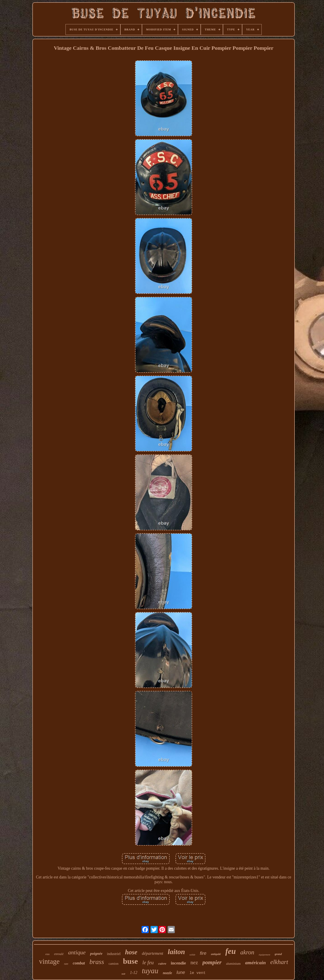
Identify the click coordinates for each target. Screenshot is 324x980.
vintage (49, 961)
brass (97, 962)
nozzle (168, 973)
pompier (212, 962)
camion (113, 964)
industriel (114, 954)
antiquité (216, 954)
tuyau (150, 971)
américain (256, 963)
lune (181, 972)
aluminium (233, 964)
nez (194, 962)
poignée (96, 954)
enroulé (59, 954)
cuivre (162, 964)
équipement (264, 955)
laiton (176, 952)
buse (130, 961)
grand (278, 954)
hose (131, 952)
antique (77, 952)
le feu (148, 963)
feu (231, 951)
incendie (178, 963)
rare (66, 964)
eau (47, 954)
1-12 (134, 973)
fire (203, 953)
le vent (197, 973)
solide (192, 955)
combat (79, 963)
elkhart (279, 962)
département (152, 953)
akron (247, 952)
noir (123, 974)
